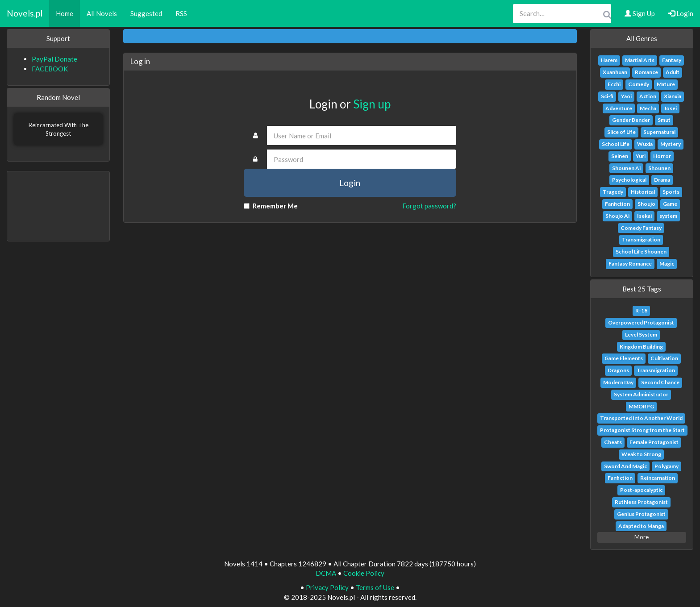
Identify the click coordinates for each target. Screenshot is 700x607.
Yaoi (626, 96)
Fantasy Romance (630, 264)
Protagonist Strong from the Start (642, 430)
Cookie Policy (364, 573)
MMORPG (641, 406)
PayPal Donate (54, 59)
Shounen (659, 168)
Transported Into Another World (641, 418)
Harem (609, 60)
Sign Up (640, 13)
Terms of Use (375, 587)
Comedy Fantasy (641, 228)
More (642, 537)
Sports (671, 192)
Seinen (620, 156)
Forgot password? (429, 206)
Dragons (618, 370)
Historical (643, 192)
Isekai (644, 216)
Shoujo (646, 204)
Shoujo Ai (617, 216)
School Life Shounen (641, 252)
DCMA (326, 573)
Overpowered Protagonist (641, 322)
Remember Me (271, 206)
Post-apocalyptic (641, 490)
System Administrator (641, 394)
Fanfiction (617, 204)
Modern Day (618, 382)
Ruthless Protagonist (641, 502)
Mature (666, 84)
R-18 (641, 310)
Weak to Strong (641, 454)
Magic (667, 264)
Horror (662, 156)
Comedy (639, 84)
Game (670, 204)
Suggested (146, 13)
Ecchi (614, 84)
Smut (664, 120)
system (668, 216)
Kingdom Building (641, 347)
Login (681, 13)
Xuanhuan (615, 72)
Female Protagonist (654, 442)
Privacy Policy (327, 587)
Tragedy (613, 192)
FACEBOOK (50, 69)
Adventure (619, 108)
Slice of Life (621, 132)
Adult (673, 72)
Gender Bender (631, 120)
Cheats (613, 442)
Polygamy (667, 466)
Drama (662, 180)
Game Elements (624, 358)
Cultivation (664, 358)
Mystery (671, 144)
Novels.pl (25, 13)
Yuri (641, 156)
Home (65, 13)
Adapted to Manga (641, 526)
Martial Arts (640, 60)
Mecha (648, 108)
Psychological (629, 180)
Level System (641, 335)
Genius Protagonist (641, 514)
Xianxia (673, 96)
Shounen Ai (626, 168)
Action (648, 96)
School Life (616, 144)
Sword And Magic (625, 466)
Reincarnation (658, 478)
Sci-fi (607, 96)
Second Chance (660, 382)
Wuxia (645, 144)
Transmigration (641, 239)
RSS (181, 13)
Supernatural (659, 132)
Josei (670, 108)
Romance (646, 72)
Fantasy (672, 60)
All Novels (102, 13)
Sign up (372, 104)
